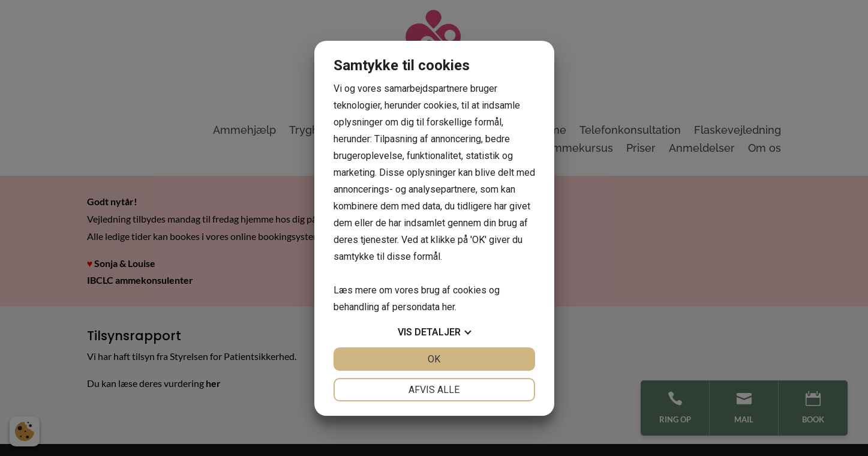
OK (434, 359)
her (448, 307)
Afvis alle (434, 390)
